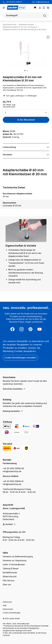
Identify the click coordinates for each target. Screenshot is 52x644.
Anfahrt (9, 524)
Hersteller (7, 155)
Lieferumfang (9, 147)
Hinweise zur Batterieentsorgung (18, 556)
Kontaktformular (10, 572)
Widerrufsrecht (10, 576)
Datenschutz (8, 609)
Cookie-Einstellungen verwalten (20, 358)
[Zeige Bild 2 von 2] (27, 71)
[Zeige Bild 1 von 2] (25, 71)
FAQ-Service (9, 580)
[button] (26, 113)
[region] (26, 55)
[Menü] (4, 8)
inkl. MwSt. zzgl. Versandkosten (9, 106)
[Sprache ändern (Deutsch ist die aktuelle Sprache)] (35, 8)
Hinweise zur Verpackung (15, 560)
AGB (5, 606)
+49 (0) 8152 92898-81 (13, 481)
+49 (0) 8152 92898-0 (14, 2)
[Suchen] (26, 15)
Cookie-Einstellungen (12, 613)
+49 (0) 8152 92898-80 (13, 468)
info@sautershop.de (42, 2)
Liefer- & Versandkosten (14, 564)
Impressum (7, 602)
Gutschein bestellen (14, 389)
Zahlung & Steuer (11, 568)
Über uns (7, 585)
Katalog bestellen (13, 411)
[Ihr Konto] (40, 8)
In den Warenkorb (26, 120)
